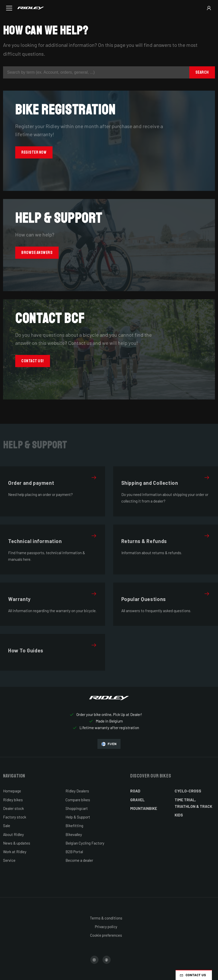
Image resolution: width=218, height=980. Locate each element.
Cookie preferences (106, 935)
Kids (179, 815)
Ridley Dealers (77, 791)
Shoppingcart (77, 808)
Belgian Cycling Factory (85, 843)
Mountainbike (144, 808)
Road (135, 791)
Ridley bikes (13, 800)
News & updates (17, 843)
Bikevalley (74, 834)
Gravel (137, 800)
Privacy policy (106, 927)
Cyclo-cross (188, 791)
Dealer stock (13, 808)
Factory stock (15, 817)
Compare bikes (78, 800)
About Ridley (13, 834)
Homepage (12, 791)
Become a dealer (79, 860)
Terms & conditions (106, 918)
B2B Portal (74, 852)
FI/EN (109, 744)
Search (202, 72)
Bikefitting (74, 826)
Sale (7, 826)
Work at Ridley (15, 852)
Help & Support (78, 817)
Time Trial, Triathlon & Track (193, 803)
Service (9, 860)
